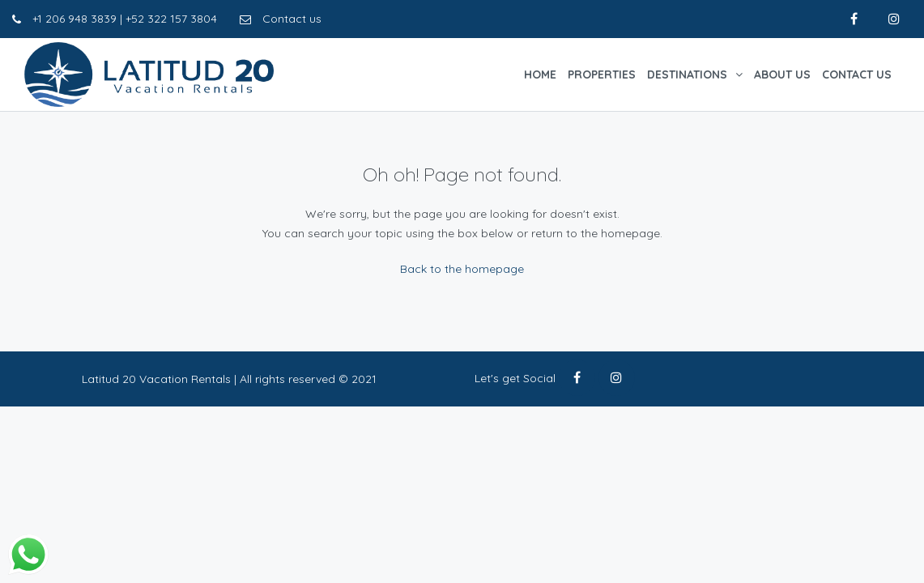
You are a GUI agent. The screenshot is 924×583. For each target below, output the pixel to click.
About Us (782, 74)
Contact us (281, 19)
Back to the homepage (462, 269)
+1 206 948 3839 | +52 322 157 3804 (115, 19)
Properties (602, 74)
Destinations (687, 74)
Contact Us (857, 74)
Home (540, 74)
